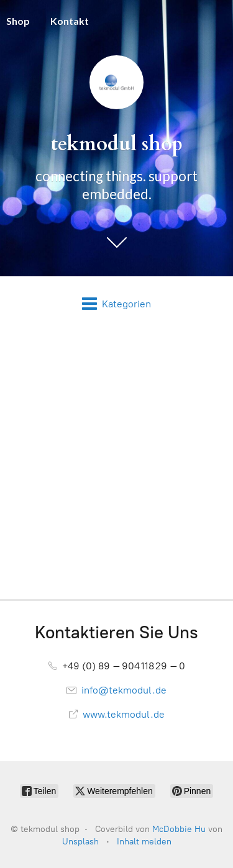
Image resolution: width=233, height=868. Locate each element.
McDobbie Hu (179, 829)
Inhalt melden (144, 842)
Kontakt (70, 21)
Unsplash (80, 842)
